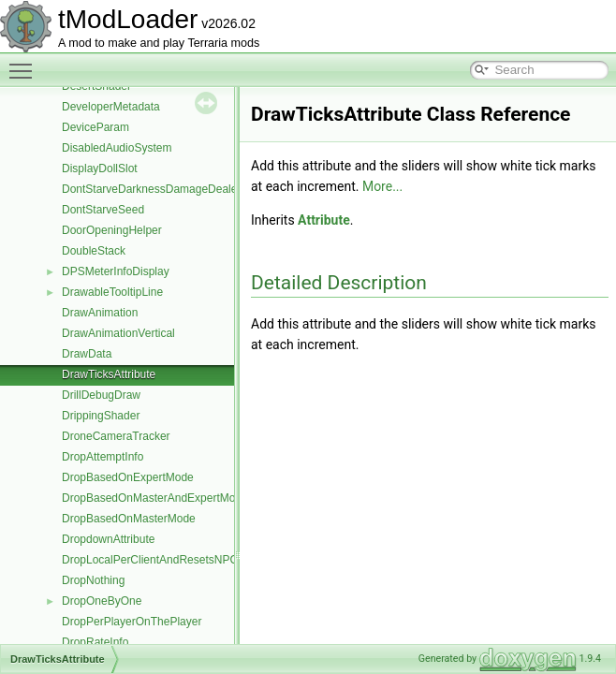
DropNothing (93, 580)
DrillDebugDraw (101, 395)
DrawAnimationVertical (118, 333)
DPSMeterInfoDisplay (116, 271)
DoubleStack (94, 251)
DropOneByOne (102, 601)
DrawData (87, 354)
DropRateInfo (95, 642)
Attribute (324, 220)
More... (382, 186)
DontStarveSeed (103, 210)
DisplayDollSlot (100, 168)
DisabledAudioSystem (117, 148)
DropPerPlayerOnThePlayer (132, 622)
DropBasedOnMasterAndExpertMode (155, 498)
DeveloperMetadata (111, 107)
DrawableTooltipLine (112, 292)
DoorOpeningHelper (112, 230)
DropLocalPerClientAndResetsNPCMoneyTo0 (176, 560)
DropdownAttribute (108, 539)
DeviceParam (95, 127)
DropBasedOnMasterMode (129, 519)
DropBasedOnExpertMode (128, 477)
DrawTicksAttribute (109, 374)
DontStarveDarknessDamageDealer (151, 189)
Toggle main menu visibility (25, 63)
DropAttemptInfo (103, 457)
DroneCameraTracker (116, 436)
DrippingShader (101, 416)
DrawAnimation (100, 313)
